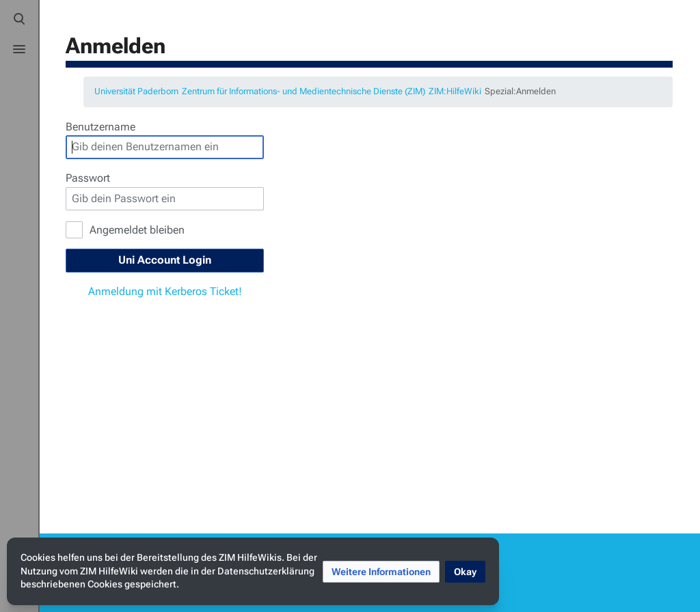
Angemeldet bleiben (137, 230)
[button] (381, 572)
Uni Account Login (165, 260)
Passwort (88, 178)
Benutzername (100, 127)
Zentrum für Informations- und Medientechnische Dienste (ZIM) (304, 91)
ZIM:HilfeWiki (455, 91)
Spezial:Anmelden (520, 91)
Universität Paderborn (136, 91)
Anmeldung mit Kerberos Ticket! (165, 291)
